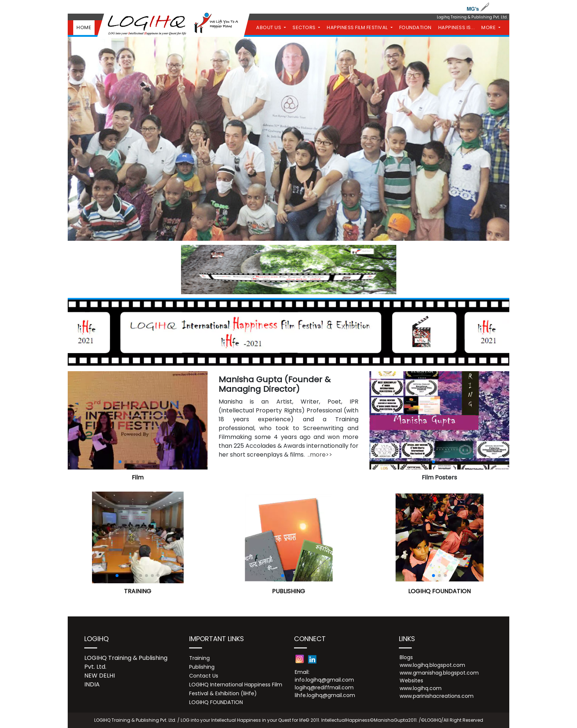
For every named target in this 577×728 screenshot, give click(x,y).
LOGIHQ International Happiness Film (236, 685)
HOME (84, 27)
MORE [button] (489, 27)
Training (199, 658)
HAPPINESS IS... (457, 27)
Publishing (202, 667)
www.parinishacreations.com (437, 696)
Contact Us (204, 676)
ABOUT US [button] (269, 27)
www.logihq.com (421, 688)
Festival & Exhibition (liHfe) (223, 693)
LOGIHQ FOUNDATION (216, 702)
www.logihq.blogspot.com (432, 665)
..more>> (320, 455)
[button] (120, 462)
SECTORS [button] (305, 27)
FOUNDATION (415, 27)
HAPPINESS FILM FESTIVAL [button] (358, 27)
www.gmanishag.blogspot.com (439, 673)
